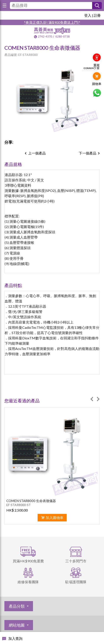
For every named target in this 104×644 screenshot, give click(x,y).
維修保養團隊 (28, 582)
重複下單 (97, 67)
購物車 (97, 84)
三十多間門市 (76, 561)
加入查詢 (15, 638)
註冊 (97, 15)
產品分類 (17, 606)
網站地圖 (17, 625)
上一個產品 (37, 153)
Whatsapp (97, 93)
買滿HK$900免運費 (28, 561)
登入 (88, 15)
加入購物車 (55, 518)
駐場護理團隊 (76, 582)
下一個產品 (88, 153)
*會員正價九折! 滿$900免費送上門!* (52, 22)
